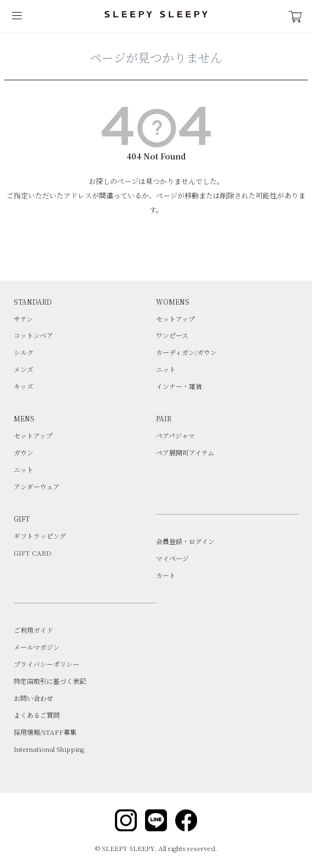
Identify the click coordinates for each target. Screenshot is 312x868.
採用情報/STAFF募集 (45, 732)
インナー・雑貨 (179, 386)
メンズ (24, 369)
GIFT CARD (33, 553)
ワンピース (172, 335)
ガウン (24, 452)
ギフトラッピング (40, 536)
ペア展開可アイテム (185, 452)
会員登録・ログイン (185, 541)
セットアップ (175, 319)
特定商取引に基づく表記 (50, 681)
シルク (24, 352)
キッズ (24, 386)
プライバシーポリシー (47, 664)
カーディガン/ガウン (186, 352)
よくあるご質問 (37, 715)
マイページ (172, 558)
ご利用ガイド (33, 630)
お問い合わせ (33, 698)
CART (296, 17)
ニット (166, 369)
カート (166, 575)
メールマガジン (37, 647)
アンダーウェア (37, 486)
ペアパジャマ (175, 435)
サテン (23, 319)
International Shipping (49, 749)
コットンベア (33, 335)
